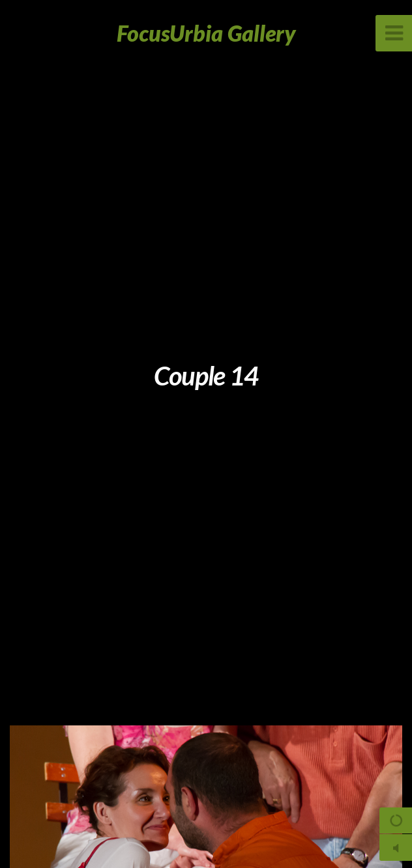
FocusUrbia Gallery (206, 33)
